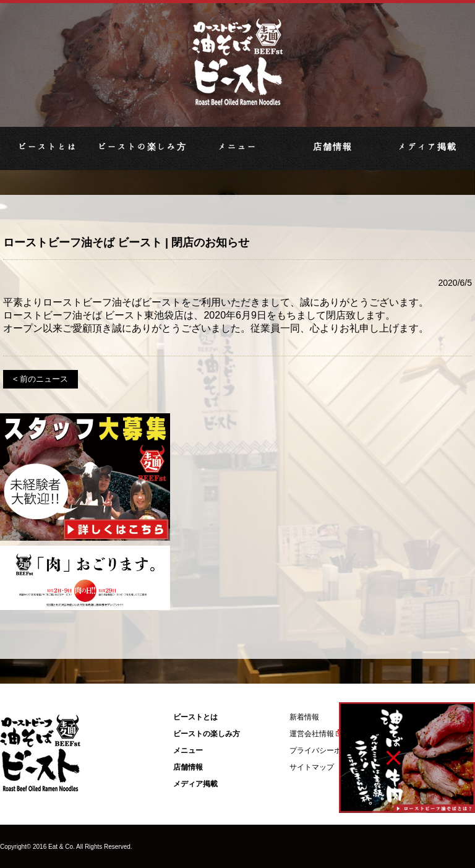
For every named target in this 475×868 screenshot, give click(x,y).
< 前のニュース (41, 379)
